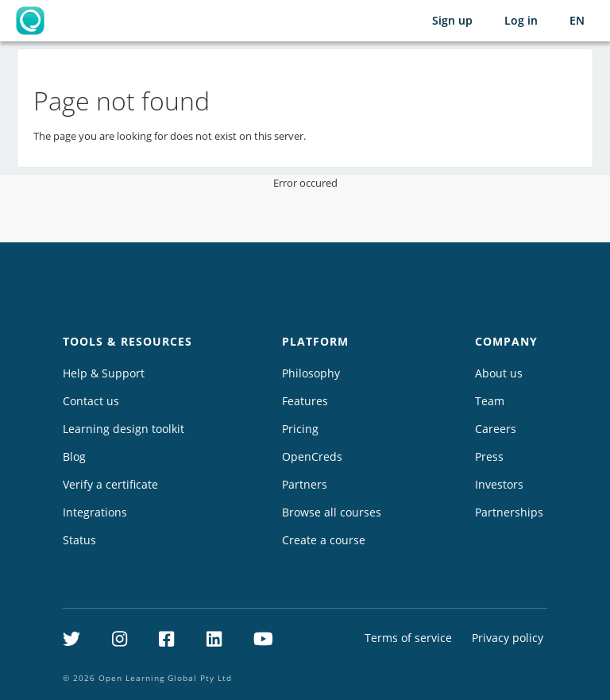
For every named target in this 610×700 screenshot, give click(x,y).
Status (79, 540)
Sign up (452, 20)
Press (489, 456)
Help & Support (104, 373)
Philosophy (311, 373)
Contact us (91, 401)
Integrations (95, 512)
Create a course (324, 540)
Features (305, 401)
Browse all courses (332, 512)
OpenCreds (312, 456)
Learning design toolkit (124, 429)
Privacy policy (508, 638)
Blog (74, 456)
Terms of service (408, 638)
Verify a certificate (110, 484)
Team (490, 401)
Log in (521, 20)
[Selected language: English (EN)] (577, 21)
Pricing (300, 429)
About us (499, 373)
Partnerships (509, 512)
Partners (305, 484)
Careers (496, 429)
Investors (499, 484)
